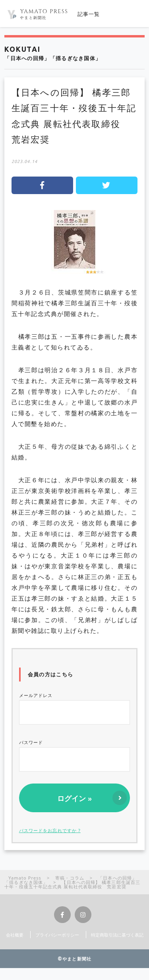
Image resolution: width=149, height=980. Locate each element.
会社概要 (15, 935)
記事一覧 (89, 14)
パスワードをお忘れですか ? (50, 830)
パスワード (75, 755)
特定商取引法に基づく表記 (117, 935)
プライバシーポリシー (57, 935)
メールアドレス (75, 708)
